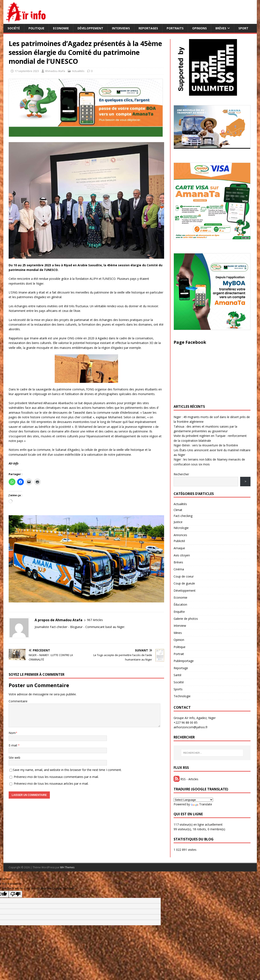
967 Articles (95, 620)
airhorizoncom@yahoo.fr (191, 727)
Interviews (121, 28)
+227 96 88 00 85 (186, 722)
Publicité (179, 541)
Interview (180, 626)
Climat (178, 510)
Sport (243, 28)
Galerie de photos (186, 619)
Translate (201, 804)
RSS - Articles (186, 779)
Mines (178, 633)
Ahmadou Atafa (55, 71)
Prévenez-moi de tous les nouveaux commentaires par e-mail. (56, 777)
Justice (178, 522)
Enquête (179, 612)
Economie (61, 28)
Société (14, 28)
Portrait (179, 654)
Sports (178, 689)
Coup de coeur (184, 576)
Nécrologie (181, 528)
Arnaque (179, 548)
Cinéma (179, 569)
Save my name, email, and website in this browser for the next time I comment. (67, 770)
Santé (178, 675)
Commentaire (18, 701)
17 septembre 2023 (27, 71)
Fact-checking (183, 516)
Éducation (180, 604)
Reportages (148, 28)
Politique (36, 28)
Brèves (221, 28)
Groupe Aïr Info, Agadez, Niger (195, 718)
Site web (14, 758)
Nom (12, 733)
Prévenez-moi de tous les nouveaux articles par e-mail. (51, 784)
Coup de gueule (184, 583)
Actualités (78, 71)
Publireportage (184, 661)
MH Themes (67, 867)
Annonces (180, 535)
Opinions (199, 28)
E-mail (13, 745)
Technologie (182, 696)
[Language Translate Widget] (193, 800)
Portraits (175, 28)
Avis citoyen (182, 555)
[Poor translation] (15, 894)
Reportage (181, 668)
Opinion (179, 640)
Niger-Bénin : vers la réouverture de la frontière (206, 445)
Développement (90, 28)
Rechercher (181, 474)
